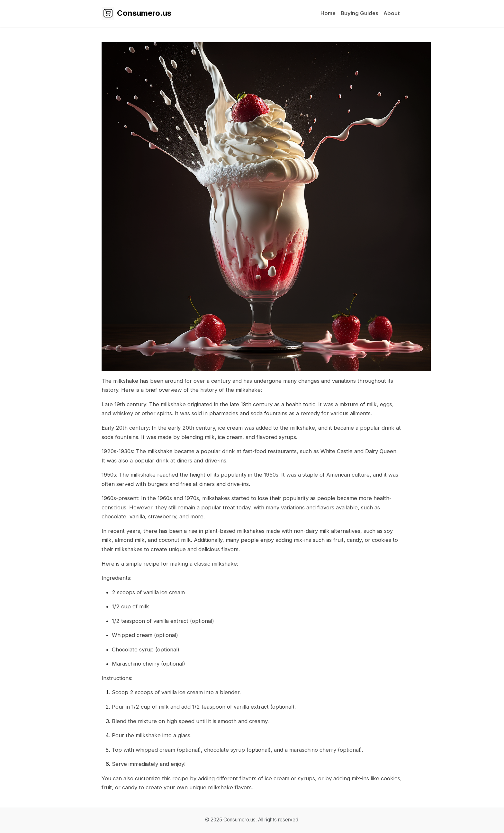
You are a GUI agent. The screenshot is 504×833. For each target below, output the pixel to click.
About (392, 13)
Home (328, 13)
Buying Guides (360, 13)
